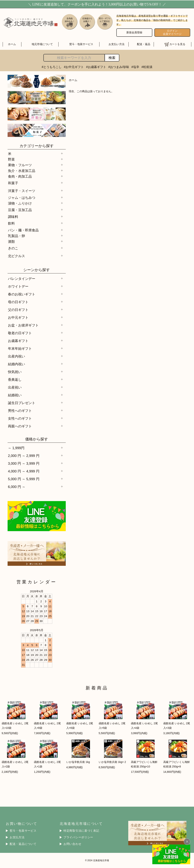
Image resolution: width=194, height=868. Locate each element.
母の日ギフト (18, 302)
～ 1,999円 (16, 448)
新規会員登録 (134, 32)
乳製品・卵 (16, 236)
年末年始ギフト (20, 349)
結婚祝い (15, 395)
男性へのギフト (20, 411)
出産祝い (15, 387)
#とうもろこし (52, 67)
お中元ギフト (18, 317)
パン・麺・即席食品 (23, 230)
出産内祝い (16, 356)
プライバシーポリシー (78, 837)
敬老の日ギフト (20, 333)
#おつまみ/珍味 (119, 67)
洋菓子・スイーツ (22, 191)
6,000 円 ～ (17, 487)
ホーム (12, 44)
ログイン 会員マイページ (172, 32)
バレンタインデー (22, 279)
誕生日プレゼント (22, 403)
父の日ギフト (18, 310)
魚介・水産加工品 (22, 171)
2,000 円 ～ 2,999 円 (24, 456)
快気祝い (15, 372)
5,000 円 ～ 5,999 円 (24, 479)
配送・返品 (144, 44)
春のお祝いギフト (22, 294)
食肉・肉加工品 (20, 176)
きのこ (13, 248)
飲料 (11, 223)
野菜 (11, 159)
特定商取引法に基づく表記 (81, 831)
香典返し (15, 380)
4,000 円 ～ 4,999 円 (24, 471)
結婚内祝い (16, 364)
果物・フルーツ (20, 165)
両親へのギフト (20, 426)
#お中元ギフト (74, 67)
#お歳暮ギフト (96, 67)
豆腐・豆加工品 (20, 210)
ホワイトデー (18, 286)
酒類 (11, 242)
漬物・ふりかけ (20, 203)
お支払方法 (17, 837)
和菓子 (13, 183)
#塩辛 (135, 67)
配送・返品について (23, 844)
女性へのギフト (20, 418)
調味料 (13, 217)
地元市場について (42, 44)
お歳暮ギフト (18, 341)
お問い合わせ (72, 844)
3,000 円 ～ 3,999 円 (24, 463)
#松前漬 (147, 67)
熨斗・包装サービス (81, 44)
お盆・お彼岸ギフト (23, 325)
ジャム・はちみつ (22, 198)
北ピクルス (16, 256)
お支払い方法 (117, 44)
